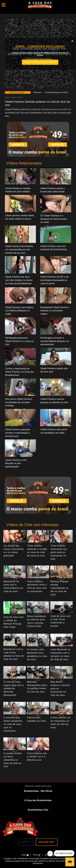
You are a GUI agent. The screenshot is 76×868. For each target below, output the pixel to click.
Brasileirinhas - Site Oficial (38, 791)
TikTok (37, 855)
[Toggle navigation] (3, 5)
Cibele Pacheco (17, 97)
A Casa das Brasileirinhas (38, 800)
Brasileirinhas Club (38, 810)
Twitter (25, 855)
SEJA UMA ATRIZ (47, 842)
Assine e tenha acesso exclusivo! (40, 62)
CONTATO (26, 842)
